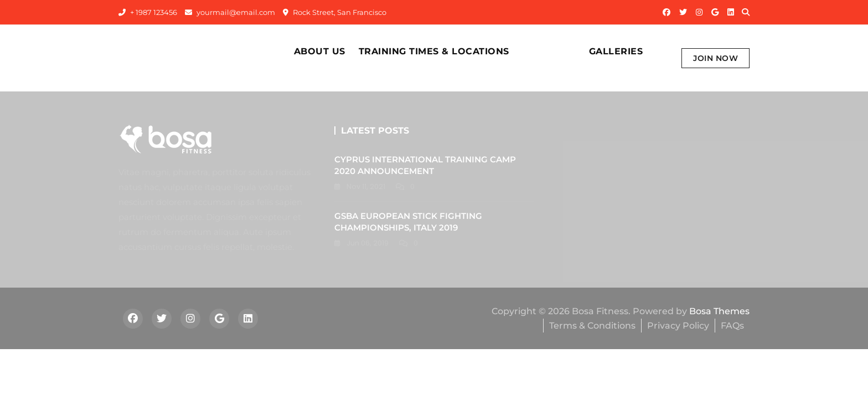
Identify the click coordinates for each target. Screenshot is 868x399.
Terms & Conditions (592, 326)
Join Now (715, 58)
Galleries (616, 51)
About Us (320, 51)
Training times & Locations (434, 51)
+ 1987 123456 (148, 12)
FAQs (732, 326)
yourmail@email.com (230, 12)
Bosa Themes (719, 311)
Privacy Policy (678, 326)
